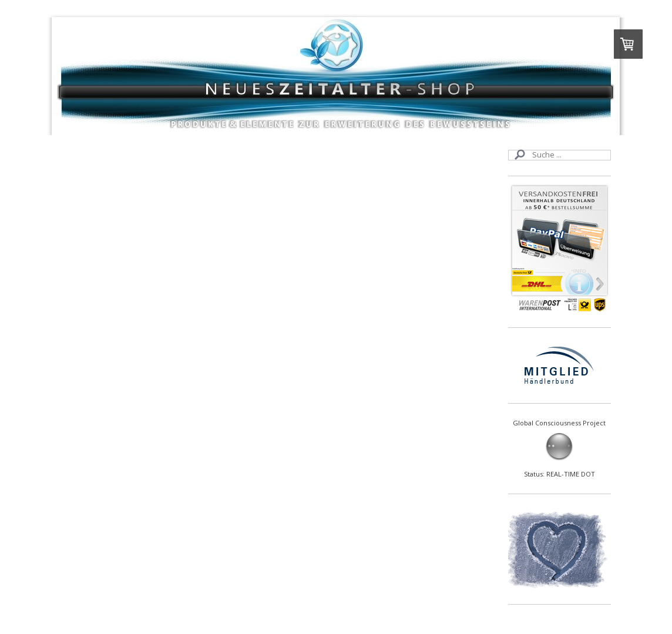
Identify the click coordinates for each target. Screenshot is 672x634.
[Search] (560, 155)
